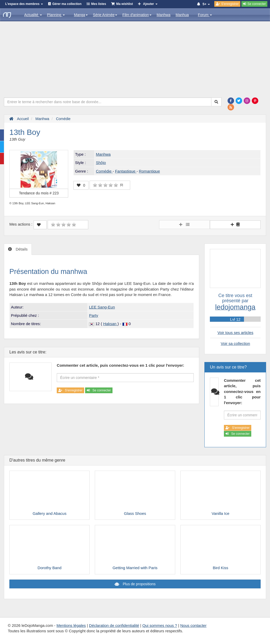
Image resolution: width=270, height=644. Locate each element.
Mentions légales (71, 625)
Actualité (33, 15)
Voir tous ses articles (235, 333)
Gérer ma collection (67, 4)
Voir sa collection (236, 343)
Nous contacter (193, 625)
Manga (81, 15)
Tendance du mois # (39, 193)
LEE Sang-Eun (102, 307)
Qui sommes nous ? (160, 625)
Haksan (110, 324)
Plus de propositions (139, 584)
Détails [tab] (21, 249)
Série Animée (105, 15)
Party (94, 315)
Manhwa (164, 15)
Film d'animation (137, 15)
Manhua (182, 15)
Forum (205, 15)
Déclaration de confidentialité (114, 625)
